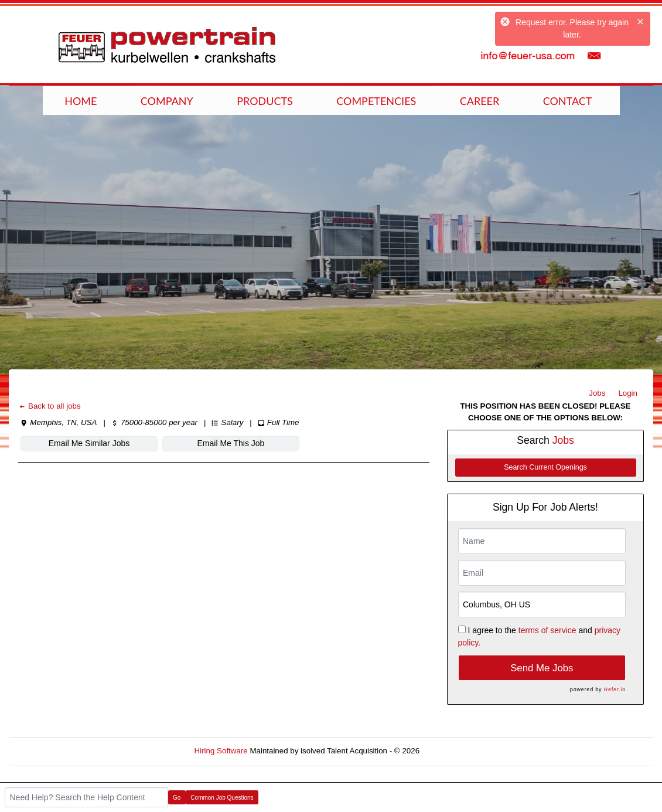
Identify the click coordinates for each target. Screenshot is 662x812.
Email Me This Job (231, 443)
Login (628, 393)
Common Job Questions (222, 798)
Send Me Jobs (542, 668)
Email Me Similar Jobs (89, 443)
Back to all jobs (50, 406)
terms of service (547, 630)
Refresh (454, 751)
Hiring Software (221, 751)
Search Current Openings (545, 467)
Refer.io (615, 689)
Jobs (597, 393)
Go (177, 798)
